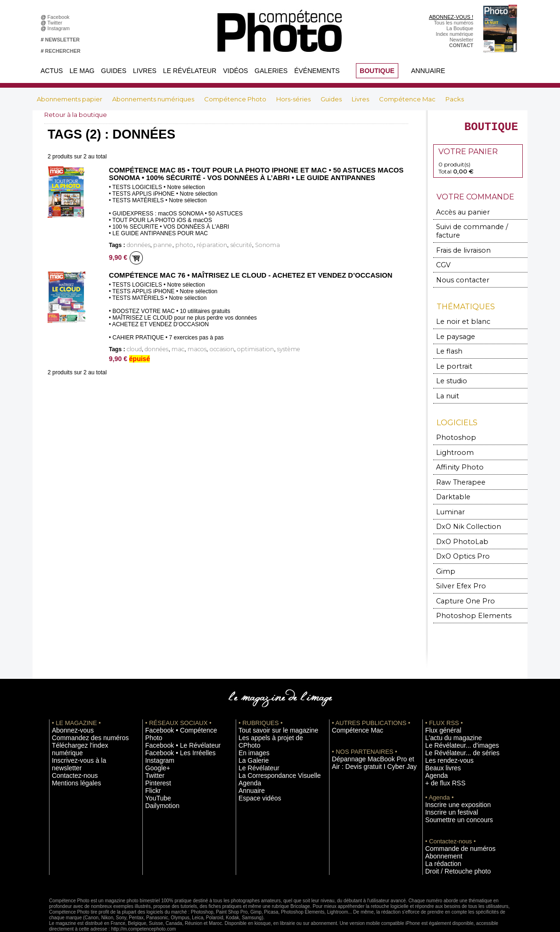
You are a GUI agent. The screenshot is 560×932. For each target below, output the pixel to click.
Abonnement (439, 830)
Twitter (56, 23)
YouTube (155, 766)
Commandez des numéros (81, 717)
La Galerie (250, 731)
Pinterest (155, 752)
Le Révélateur (190, 71)
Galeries (271, 71)
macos (187, 349)
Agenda (247, 752)
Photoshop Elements (465, 595)
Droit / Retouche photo (450, 844)
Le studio (449, 370)
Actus (52, 71)
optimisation (235, 349)
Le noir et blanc (457, 314)
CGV (443, 259)
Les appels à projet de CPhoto (272, 717)
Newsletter (461, 40)
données (137, 245)
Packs (455, 99)
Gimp (445, 553)
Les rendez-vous (444, 738)
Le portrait (451, 356)
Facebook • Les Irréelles (172, 724)
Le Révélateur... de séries (454, 731)
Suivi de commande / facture (475, 230)
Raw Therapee (456, 468)
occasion (207, 349)
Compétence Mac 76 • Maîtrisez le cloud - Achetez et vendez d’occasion (243, 275)
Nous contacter (457, 273)
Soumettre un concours (451, 794)
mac (171, 349)
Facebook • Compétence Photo (180, 709)
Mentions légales (71, 745)
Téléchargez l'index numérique (86, 724)
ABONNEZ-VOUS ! (451, 17)
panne (157, 245)
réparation (198, 245)
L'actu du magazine (447, 717)
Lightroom (451, 440)
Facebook (60, 17)
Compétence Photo (236, 99)
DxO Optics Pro (458, 539)
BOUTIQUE (377, 71)
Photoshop (452, 425)
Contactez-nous (70, 738)
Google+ (155, 738)
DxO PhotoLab (457, 524)
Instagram (60, 28)
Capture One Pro (460, 581)
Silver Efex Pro (456, 567)
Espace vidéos (255, 766)
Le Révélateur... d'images (453, 724)
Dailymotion (158, 773)
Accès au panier (458, 216)
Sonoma (245, 245)
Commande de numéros (452, 823)
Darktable (450, 482)
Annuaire (428, 71)
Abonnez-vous (68, 709)
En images (250, 724)
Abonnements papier (70, 99)
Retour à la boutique (78, 115)
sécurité (223, 245)
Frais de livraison (459, 244)
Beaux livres (439, 745)
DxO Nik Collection (462, 510)
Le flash (447, 342)
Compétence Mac (408, 99)
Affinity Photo (456, 454)
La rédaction (439, 837)
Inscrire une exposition (450, 780)
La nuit (446, 384)
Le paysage (452, 328)
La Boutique (460, 28)
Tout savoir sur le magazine (269, 709)
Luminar (449, 496)
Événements (317, 71)
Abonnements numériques (154, 99)
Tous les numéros (453, 23)
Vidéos (235, 71)
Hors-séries (294, 99)
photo (175, 245)
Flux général (439, 709)
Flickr (151, 759)
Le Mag (82, 71)
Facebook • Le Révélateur (174, 717)
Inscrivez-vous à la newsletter (85, 731)
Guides (114, 71)
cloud (133, 349)
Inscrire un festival (445, 787)
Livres (145, 71)
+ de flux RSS (441, 759)
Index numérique (455, 34)
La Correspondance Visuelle (270, 745)
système (263, 349)
